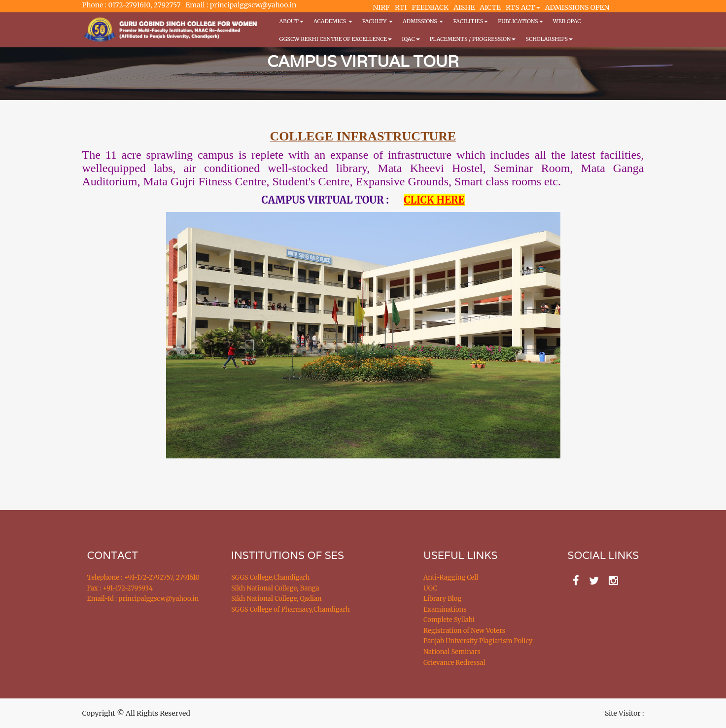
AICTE (490, 7)
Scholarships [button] (549, 39)
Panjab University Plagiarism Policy (478, 641)
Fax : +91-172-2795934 (120, 588)
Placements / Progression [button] (473, 39)
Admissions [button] (423, 21)
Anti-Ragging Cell (451, 577)
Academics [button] (333, 21)
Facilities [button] (470, 21)
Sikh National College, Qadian (277, 599)
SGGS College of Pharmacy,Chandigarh (291, 609)
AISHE (464, 7)
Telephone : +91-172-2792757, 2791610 (143, 577)
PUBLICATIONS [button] (520, 21)
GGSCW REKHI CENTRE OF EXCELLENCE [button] (336, 39)
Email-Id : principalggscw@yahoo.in (143, 599)
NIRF (381, 7)
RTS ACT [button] (523, 7)
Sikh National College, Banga (275, 588)
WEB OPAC (567, 21)
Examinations (445, 609)
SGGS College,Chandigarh (270, 577)
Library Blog (442, 599)
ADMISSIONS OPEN (577, 7)
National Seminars (452, 652)
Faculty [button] (378, 21)
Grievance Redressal (454, 663)
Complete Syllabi (449, 620)
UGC (430, 588)
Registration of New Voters (464, 631)
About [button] (292, 21)
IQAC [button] (411, 39)
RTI (401, 7)
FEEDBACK (430, 7)
